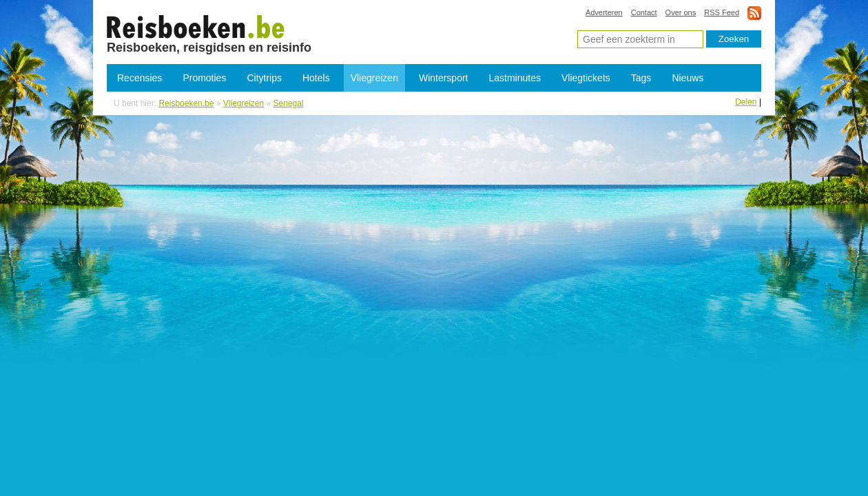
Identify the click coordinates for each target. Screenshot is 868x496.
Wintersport (444, 78)
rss (754, 13)
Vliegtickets (586, 78)
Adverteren (604, 12)
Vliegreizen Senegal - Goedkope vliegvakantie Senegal (196, 26)
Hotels (316, 78)
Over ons (681, 12)
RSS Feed (722, 12)
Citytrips (264, 78)
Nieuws (688, 78)
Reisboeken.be (186, 103)
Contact (644, 12)
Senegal (289, 103)
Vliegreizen (374, 78)
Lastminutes (515, 78)
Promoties (204, 78)
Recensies (139, 78)
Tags (641, 78)
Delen (746, 102)
